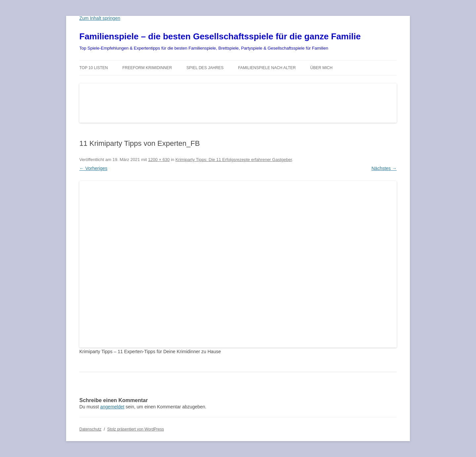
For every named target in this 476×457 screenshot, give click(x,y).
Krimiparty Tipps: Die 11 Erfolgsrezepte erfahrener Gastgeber (234, 160)
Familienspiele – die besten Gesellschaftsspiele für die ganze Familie (220, 36)
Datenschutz (90, 429)
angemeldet (112, 407)
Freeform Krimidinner (147, 68)
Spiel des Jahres (205, 68)
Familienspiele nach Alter (267, 68)
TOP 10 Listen (94, 68)
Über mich (321, 68)
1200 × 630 (159, 160)
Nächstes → (384, 168)
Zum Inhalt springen (100, 18)
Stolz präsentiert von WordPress (136, 429)
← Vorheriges (93, 168)
